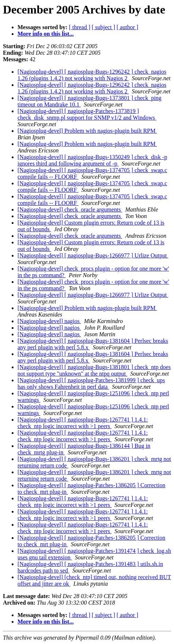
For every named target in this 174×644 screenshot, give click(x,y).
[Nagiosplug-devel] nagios (49, 321)
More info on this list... (46, 34)
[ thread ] (80, 27)
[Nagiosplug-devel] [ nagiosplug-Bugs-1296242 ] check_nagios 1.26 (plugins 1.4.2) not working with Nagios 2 (92, 75)
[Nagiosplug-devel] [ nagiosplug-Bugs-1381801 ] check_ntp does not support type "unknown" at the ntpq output (94, 370)
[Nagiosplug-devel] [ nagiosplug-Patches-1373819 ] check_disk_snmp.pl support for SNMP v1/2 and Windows (87, 114)
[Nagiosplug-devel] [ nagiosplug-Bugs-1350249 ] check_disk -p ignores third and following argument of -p (92, 160)
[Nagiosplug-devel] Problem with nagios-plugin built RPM (87, 131)
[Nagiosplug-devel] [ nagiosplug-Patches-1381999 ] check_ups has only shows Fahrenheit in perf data (91, 383)
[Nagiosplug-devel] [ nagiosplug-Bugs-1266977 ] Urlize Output (93, 255)
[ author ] (128, 27)
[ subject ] (104, 27)
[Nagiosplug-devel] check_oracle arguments (70, 210)
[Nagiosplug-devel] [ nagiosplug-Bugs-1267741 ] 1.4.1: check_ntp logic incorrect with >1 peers (83, 423)
